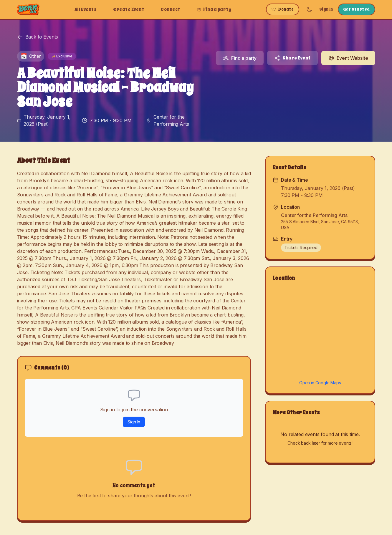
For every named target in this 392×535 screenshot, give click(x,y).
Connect (170, 9)
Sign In (326, 9)
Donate (283, 9)
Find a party (214, 9)
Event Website (348, 58)
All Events (86, 9)
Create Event (129, 9)
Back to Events (38, 37)
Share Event (292, 58)
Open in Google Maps (320, 383)
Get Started (357, 9)
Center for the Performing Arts (171, 120)
